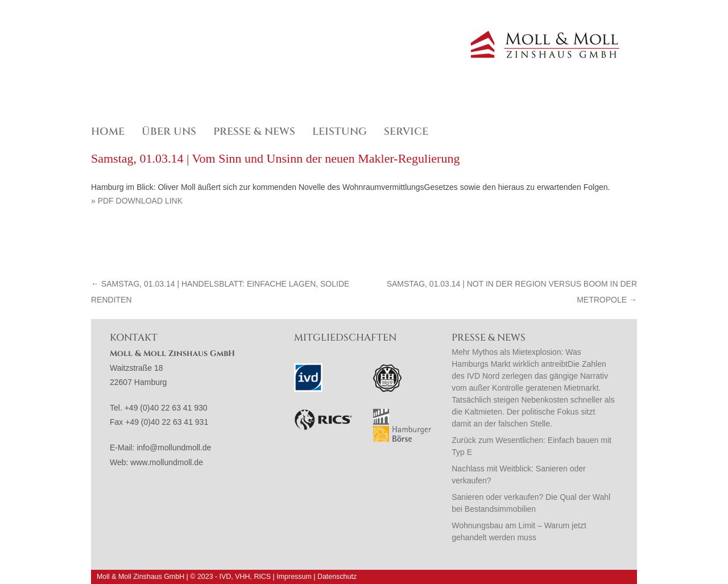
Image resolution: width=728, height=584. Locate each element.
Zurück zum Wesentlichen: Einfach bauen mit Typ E (531, 446)
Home (108, 132)
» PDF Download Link (137, 201)
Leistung (340, 132)
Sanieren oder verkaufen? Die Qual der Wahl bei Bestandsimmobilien (531, 503)
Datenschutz (337, 577)
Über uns (169, 132)
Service (406, 132)
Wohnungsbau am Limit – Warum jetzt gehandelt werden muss (519, 531)
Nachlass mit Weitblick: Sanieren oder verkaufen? (519, 475)
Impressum (294, 577)
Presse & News (254, 132)
